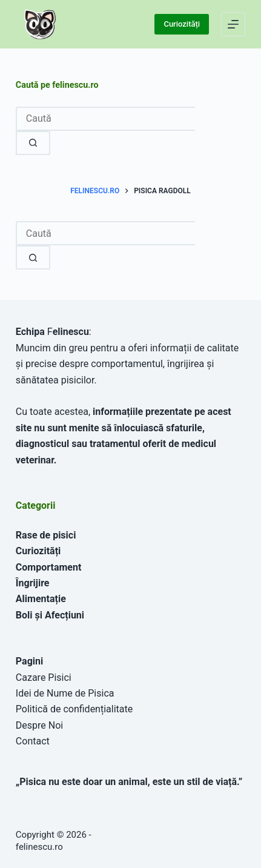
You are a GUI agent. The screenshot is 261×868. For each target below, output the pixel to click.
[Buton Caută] (33, 257)
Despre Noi (39, 725)
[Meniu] (233, 24)
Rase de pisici (46, 535)
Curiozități (182, 24)
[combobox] (105, 233)
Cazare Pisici (44, 678)
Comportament (49, 567)
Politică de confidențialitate (74, 709)
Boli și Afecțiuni (50, 615)
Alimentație (41, 599)
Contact (33, 741)
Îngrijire (33, 583)
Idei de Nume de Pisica (65, 693)
